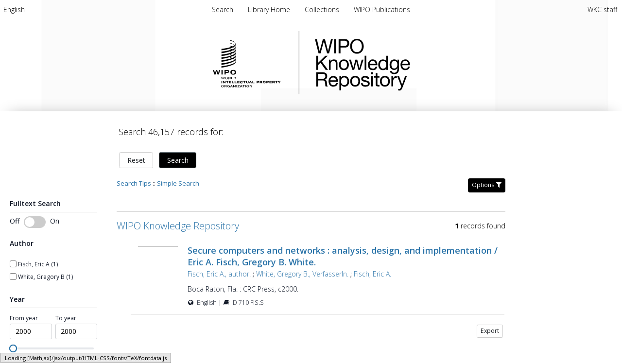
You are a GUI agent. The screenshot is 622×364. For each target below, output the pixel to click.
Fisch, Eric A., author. (219, 274)
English (14, 9)
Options (487, 185)
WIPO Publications (382, 9)
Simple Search (178, 183)
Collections (323, 9)
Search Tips (134, 183)
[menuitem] (14, 9)
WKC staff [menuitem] (602, 9)
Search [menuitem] (223, 9)
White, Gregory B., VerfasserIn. (302, 274)
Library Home (270, 9)
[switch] (35, 222)
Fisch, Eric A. (372, 274)
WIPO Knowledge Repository (402, 63)
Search (178, 160)
